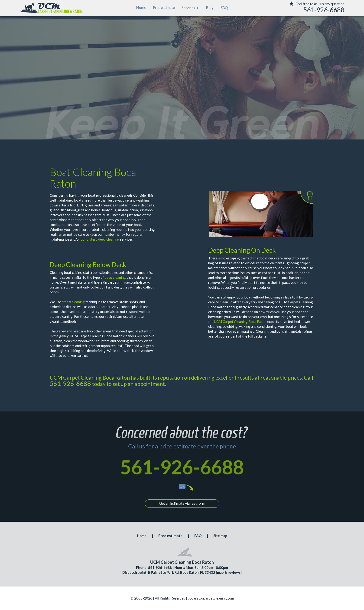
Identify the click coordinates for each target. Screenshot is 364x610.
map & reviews (229, 572)
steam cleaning (73, 302)
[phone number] (310, 10)
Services (190, 8)
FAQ (224, 7)
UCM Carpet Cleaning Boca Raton (240, 322)
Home (141, 7)
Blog (210, 7)
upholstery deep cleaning (100, 239)
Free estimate (164, 7)
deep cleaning (115, 277)
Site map (220, 536)
